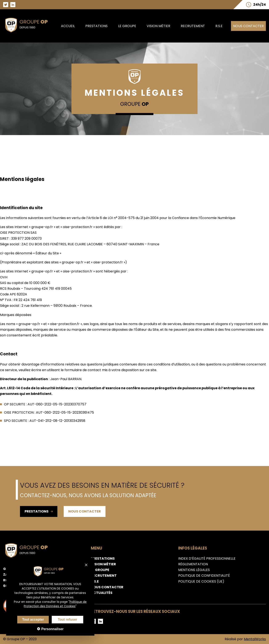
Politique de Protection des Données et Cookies (52, 604)
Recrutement (193, 26)
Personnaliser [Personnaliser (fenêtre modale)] (49, 629)
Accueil (68, 26)
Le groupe (127, 26)
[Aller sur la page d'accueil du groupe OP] (29, 33)
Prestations (96, 26)
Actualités (102, 593)
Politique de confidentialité (204, 576)
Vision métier (158, 26)
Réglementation (193, 564)
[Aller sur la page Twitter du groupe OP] (6, 5)
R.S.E (219, 26)
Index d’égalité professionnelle (207, 558)
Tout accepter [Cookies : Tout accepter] (30, 619)
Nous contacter (248, 26)
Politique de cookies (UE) (201, 581)
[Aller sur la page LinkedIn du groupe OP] (13, 5)
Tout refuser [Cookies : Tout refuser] (64, 619)
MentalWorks (255, 639)
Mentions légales (194, 570)
